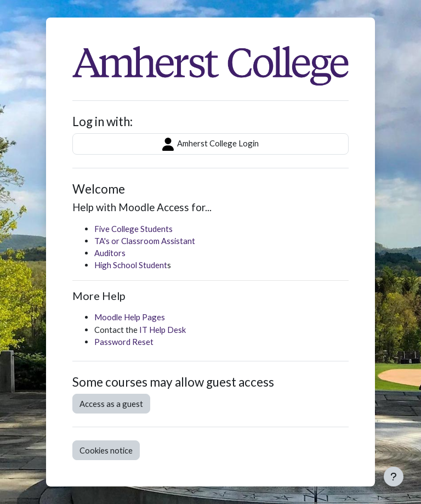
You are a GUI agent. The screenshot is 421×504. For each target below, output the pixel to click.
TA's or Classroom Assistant (145, 241)
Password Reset (124, 342)
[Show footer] (394, 477)
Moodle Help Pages (130, 317)
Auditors (110, 253)
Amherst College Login (210, 144)
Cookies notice (106, 450)
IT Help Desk (163, 330)
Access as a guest (111, 404)
